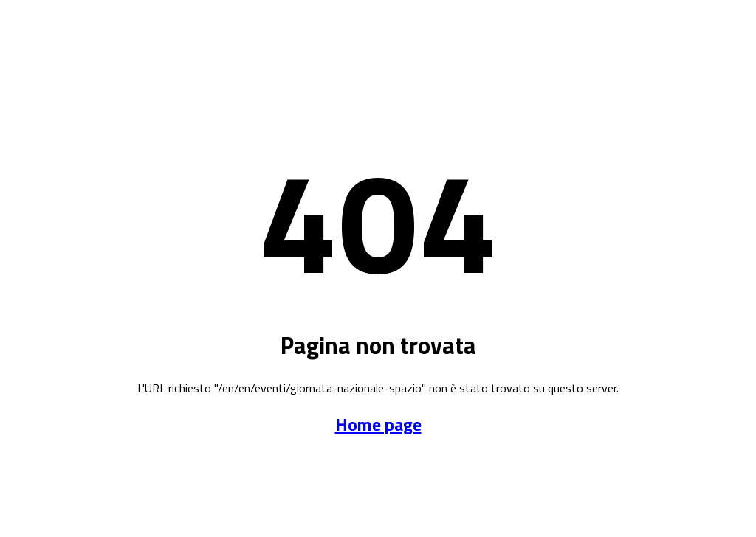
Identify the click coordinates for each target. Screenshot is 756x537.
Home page (378, 424)
